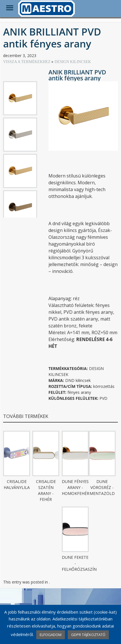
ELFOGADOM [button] (51, 635)
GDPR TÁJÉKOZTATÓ (88, 635)
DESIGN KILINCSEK (73, 62)
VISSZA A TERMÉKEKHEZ (27, 62)
